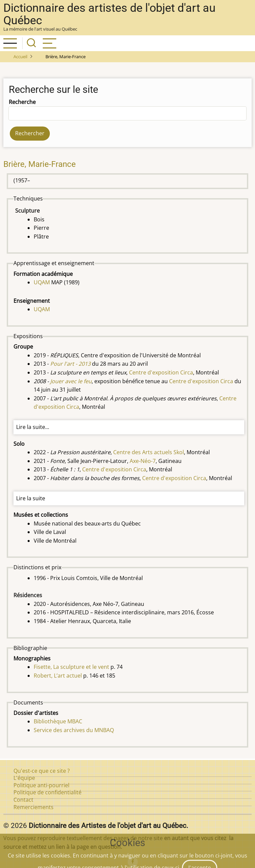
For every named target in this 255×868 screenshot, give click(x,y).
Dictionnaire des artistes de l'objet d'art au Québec (109, 14)
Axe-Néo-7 (143, 461)
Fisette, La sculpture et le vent (71, 667)
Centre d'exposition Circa (161, 372)
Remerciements (34, 807)
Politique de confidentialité (47, 792)
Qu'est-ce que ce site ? (42, 771)
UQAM (42, 282)
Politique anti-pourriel (41, 785)
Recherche (22, 102)
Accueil (20, 57)
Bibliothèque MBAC (58, 721)
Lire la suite (31, 498)
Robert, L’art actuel (58, 676)
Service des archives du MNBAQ (74, 730)
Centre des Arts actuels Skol (149, 452)
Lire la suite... (33, 427)
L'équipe (24, 778)
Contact (23, 800)
